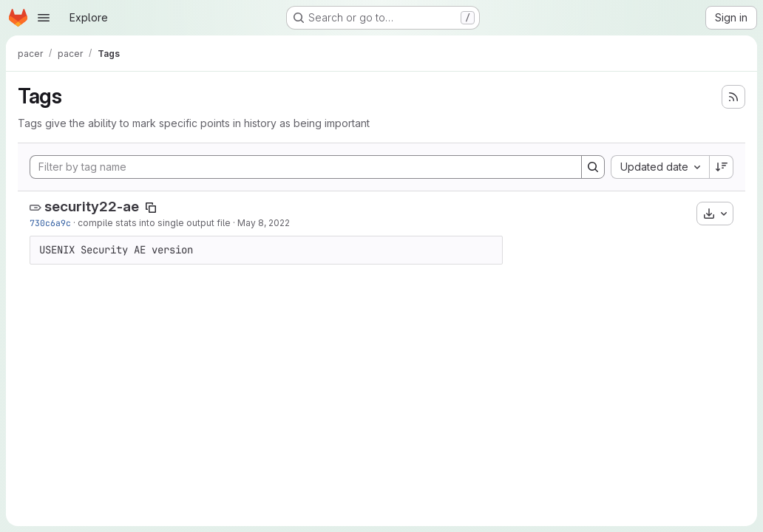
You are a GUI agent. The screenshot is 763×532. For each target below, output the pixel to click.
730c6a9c (50, 223)
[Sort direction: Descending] (722, 167)
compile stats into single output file (154, 223)
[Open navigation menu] (44, 18)
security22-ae (92, 207)
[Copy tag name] (151, 208)
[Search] (593, 167)
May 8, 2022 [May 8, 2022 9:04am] (264, 223)
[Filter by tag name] (306, 167)
